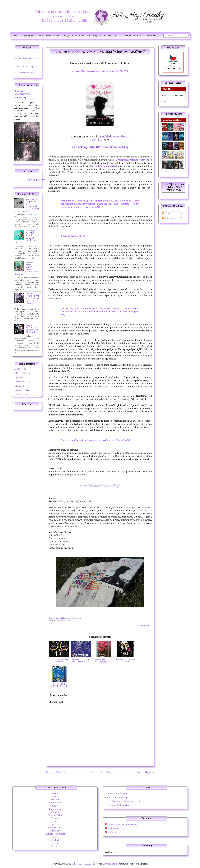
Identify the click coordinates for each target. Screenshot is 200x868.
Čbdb (55, 806)
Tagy (66, 36)
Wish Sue (112, 832)
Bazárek (127, 36)
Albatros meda (21, 390)
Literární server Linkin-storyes (123, 801)
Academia (19, 369)
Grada (55, 818)
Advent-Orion (21, 373)
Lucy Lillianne (110, 864)
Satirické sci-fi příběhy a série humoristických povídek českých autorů (27, 205)
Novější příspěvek (56, 772)
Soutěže (108, 36)
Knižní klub (55, 831)
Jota (55, 821)
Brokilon (55, 800)
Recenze (16, 36)
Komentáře (169, 218)
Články (57, 36)
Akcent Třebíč (21, 382)
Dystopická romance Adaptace (132, 160)
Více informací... (144, 625)
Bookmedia (55, 803)
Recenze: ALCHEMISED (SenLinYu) (22, 94)
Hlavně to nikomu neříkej (103, 166)
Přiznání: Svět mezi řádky (120, 805)
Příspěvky (168, 213)
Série (49, 36)
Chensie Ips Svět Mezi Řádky (60, 618)
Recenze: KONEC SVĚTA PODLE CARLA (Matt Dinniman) (27, 268)
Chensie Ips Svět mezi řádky (122, 825)
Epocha (55, 812)
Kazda (55, 824)
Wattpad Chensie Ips (118, 797)
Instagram (32, 67)
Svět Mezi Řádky (116, 828)
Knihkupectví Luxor (55, 834)
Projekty (97, 36)
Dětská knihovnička (81, 36)
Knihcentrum (55, 827)
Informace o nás (27, 72)
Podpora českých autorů (145, 36)
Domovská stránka (101, 772)
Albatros (18, 386)
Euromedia (55, 809)
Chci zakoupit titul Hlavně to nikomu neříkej (100, 147)
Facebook (21, 67)
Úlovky (40, 36)
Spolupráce (28, 36)
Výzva (117, 36)
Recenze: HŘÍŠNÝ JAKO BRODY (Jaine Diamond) (33, 329)
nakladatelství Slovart (116, 137)
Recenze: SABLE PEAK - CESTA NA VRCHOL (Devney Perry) (27, 300)
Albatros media (21, 394)
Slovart (67, 621)
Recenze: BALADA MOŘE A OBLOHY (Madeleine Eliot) (27, 237)
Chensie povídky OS (117, 794)
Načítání (164, 196)
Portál (55, 843)
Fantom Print (55, 815)
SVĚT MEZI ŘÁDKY (36, 180)
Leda (55, 837)
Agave (17, 377)
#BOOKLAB (58, 621)
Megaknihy (55, 840)
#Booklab (97, 140)
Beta (55, 796)
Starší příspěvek (145, 772)
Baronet (55, 793)
